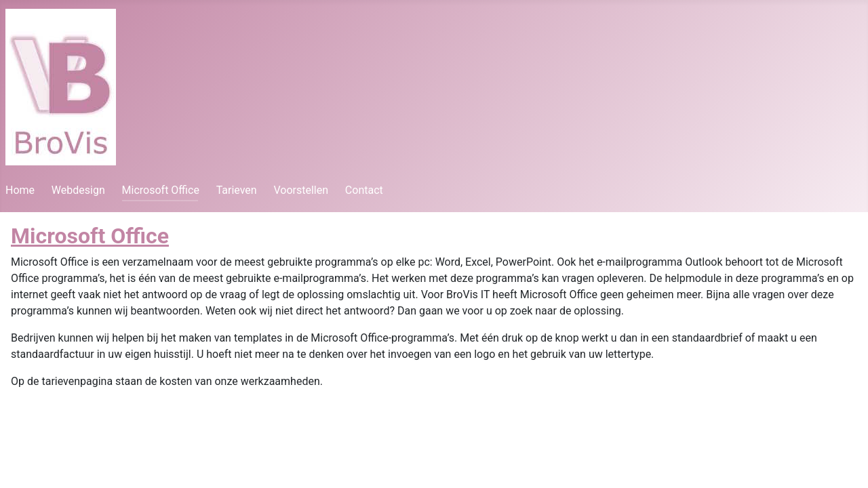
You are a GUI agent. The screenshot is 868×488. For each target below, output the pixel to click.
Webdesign (78, 190)
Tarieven (237, 190)
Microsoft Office (161, 190)
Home (20, 190)
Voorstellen (301, 190)
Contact (364, 190)
